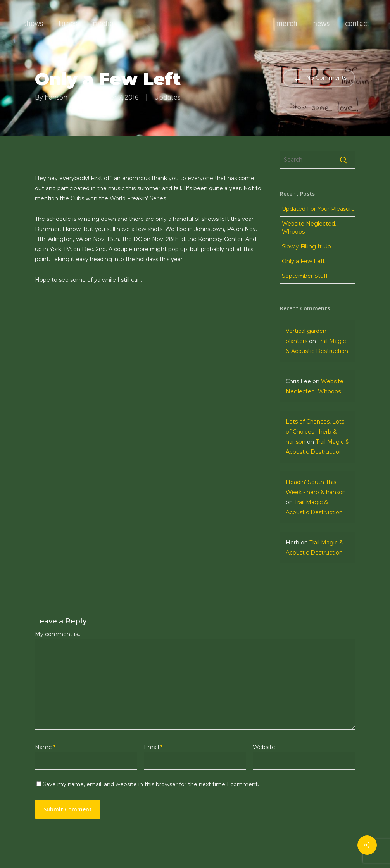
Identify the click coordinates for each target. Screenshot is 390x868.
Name (45, 747)
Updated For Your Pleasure (318, 209)
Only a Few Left (303, 261)
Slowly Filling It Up (306, 246)
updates (167, 97)
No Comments (319, 78)
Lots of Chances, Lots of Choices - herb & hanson (315, 432)
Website (264, 747)
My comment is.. (58, 634)
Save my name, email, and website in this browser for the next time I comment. (151, 784)
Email (153, 747)
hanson (56, 97)
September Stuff (305, 276)
